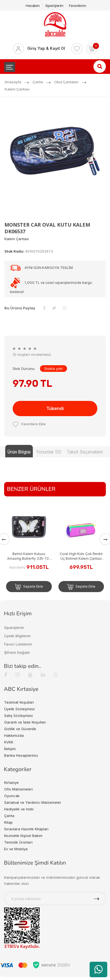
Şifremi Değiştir (17, 652)
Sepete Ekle (29, 587)
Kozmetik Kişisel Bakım (23, 836)
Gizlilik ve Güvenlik (20, 729)
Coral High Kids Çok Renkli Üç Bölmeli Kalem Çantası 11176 (81, 556)
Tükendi (55, 408)
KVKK (9, 742)
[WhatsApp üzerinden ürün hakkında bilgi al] (98, 969)
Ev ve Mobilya (16, 849)
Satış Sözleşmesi (18, 715)
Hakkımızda (14, 735)
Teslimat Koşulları (19, 702)
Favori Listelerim (18, 644)
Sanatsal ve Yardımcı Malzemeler (33, 802)
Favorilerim (78, 6)
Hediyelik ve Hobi (19, 809)
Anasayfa (13, 82)
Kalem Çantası (17, 89)
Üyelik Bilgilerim (17, 636)
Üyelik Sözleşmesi (19, 709)
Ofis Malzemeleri (18, 789)
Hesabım (33, 6)
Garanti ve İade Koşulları (25, 722)
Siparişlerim (54, 6)
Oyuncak (12, 796)
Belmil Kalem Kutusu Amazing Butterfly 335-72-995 (29, 556)
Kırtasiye (11, 782)
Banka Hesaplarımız (21, 755)
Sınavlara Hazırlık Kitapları (26, 829)
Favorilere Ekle (29, 424)
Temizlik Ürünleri (18, 842)
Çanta (38, 82)
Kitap (8, 822)
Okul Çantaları (66, 82)
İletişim (10, 749)
